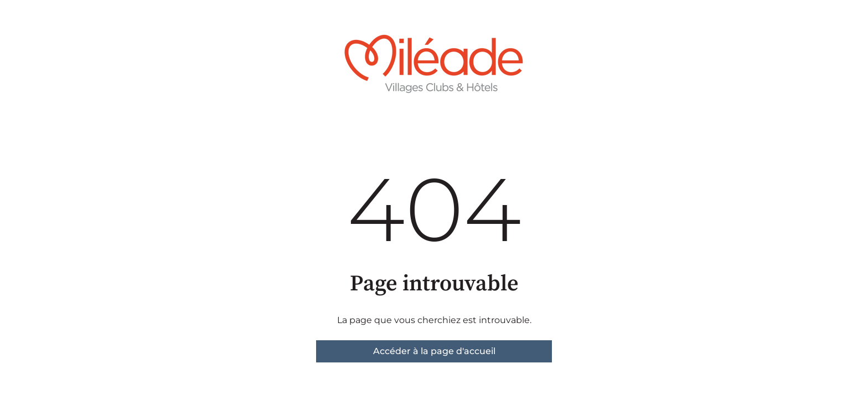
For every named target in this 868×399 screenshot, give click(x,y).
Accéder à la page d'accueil (434, 351)
